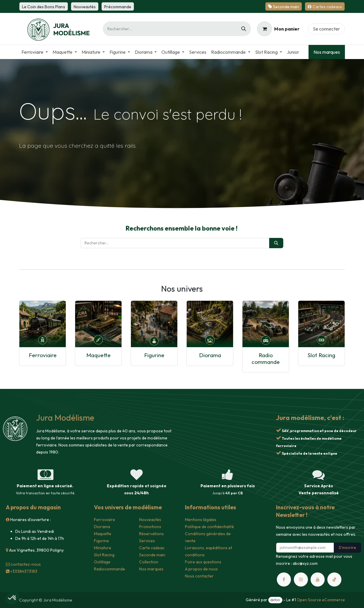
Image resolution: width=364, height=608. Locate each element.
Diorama (210, 355)
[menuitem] (35, 52)
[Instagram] (301, 580)
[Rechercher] (244, 29)
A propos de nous (201, 569)
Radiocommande (109, 569)
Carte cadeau (152, 548)
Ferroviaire (43, 355)
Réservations (151, 534)
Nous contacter (199, 576)
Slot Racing (321, 355)
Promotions (150, 527)
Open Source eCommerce (321, 600)
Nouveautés (150, 520)
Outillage (102, 562)
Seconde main (152, 555)
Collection (149, 562)
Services (147, 541)
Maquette (98, 355)
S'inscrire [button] (347, 547)
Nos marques (327, 52)
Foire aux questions (203, 562)
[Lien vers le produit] (43, 324)
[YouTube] (318, 580)
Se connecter (326, 29)
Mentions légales (201, 520)
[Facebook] (284, 580)
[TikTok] (334, 580)
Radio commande (266, 358)
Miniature (103, 548)
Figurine (154, 355)
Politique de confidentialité (209, 527)
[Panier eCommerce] (278, 29)
